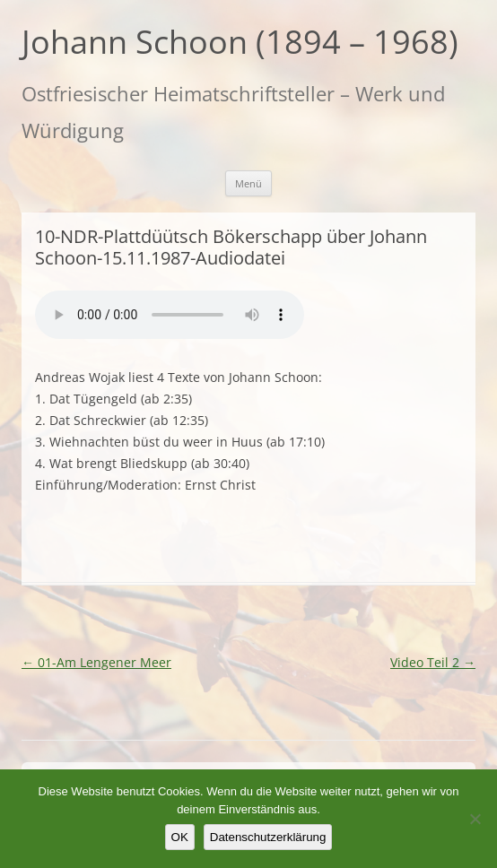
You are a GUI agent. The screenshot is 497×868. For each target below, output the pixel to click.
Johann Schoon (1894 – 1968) (240, 42)
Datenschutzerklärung (268, 837)
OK (180, 837)
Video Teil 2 (433, 662)
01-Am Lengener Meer (96, 662)
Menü (248, 183)
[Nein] (475, 819)
